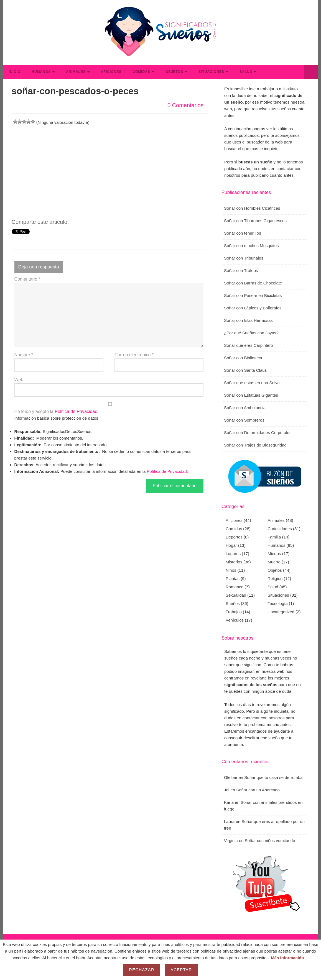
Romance (235, 587)
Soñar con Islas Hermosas (248, 320)
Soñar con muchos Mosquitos (251, 246)
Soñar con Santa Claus (245, 370)
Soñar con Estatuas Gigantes (251, 395)
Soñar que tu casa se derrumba (273, 777)
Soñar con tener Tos (243, 233)
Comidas (141, 72)
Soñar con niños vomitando (270, 841)
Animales (76, 72)
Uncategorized (281, 612)
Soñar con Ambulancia (245, 408)
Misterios (234, 562)
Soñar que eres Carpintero (249, 345)
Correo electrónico (134, 355)
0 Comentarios (185, 105)
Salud (246, 72)
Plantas (233, 578)
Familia (274, 537)
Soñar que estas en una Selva (252, 383)
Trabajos (234, 612)
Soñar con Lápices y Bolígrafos (253, 308)
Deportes (234, 537)
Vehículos (235, 620)
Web (19, 380)
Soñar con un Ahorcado (258, 790)
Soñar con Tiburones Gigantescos (255, 221)
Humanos (41, 72)
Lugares (233, 554)
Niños (231, 570)
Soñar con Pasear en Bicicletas (253, 295)
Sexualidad (236, 595)
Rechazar (142, 970)
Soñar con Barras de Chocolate (253, 283)
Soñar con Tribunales (244, 258)
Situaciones (211, 72)
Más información (287, 958)
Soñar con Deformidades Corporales (258, 433)
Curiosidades (280, 529)
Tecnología (278, 603)
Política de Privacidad (76, 411)
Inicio (15, 72)
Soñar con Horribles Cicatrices (252, 208)
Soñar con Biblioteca (243, 358)
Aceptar (181, 970)
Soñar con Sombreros (244, 420)
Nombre (24, 355)
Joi (227, 790)
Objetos (174, 72)
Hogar (231, 545)
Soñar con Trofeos (241, 270)
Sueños (233, 603)
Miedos (274, 554)
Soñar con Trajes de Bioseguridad (255, 445)
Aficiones (111, 72)
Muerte (274, 562)
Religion (275, 578)
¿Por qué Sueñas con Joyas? (251, 333)
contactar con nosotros (264, 718)
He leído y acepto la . (109, 408)
